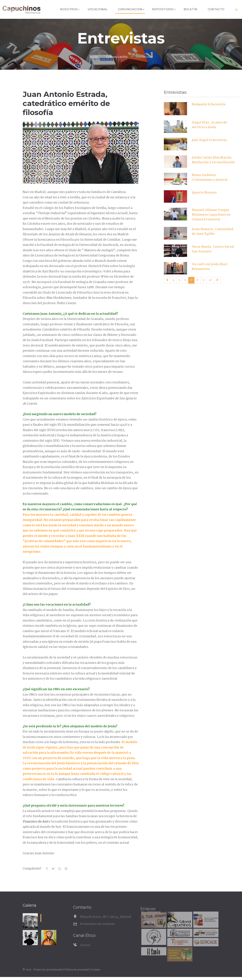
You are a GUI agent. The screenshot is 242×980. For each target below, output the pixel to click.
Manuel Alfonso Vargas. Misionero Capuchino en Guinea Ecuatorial (211, 215)
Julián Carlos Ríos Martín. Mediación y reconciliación (213, 160)
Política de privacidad (77, 970)
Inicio (94, 57)
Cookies (96, 970)
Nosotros (69, 9)
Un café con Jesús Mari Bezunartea (210, 267)
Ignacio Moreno (204, 193)
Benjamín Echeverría (209, 104)
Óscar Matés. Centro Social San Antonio (213, 249)
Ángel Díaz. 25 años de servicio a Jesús (209, 125)
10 (210, 280)
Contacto (216, 9)
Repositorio (163, 9)
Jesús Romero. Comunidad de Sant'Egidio (213, 232)
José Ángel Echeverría (209, 140)
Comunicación (130, 9)
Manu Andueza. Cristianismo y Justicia (210, 177)
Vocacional (98, 9)
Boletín (190, 9)
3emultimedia (54, 970)
